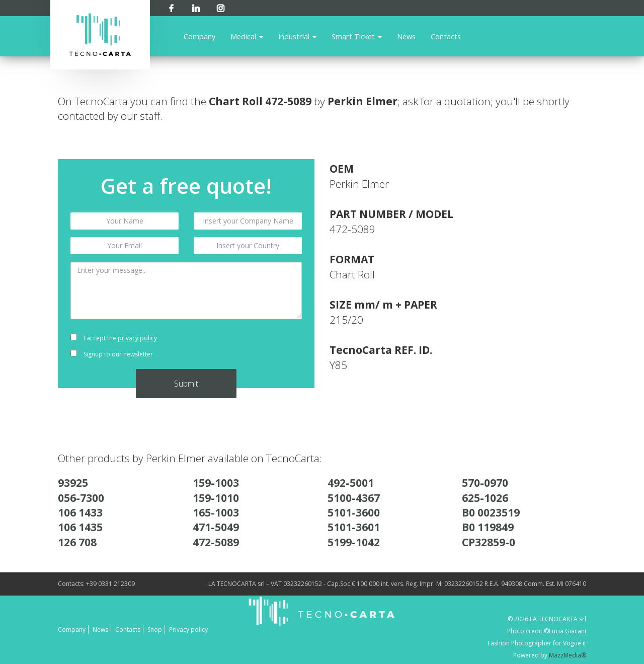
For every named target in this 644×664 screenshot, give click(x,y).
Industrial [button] (297, 36)
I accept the (114, 338)
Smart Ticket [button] (357, 36)
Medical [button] (247, 36)
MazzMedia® (568, 655)
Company (199, 36)
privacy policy (137, 338)
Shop (155, 630)
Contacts (446, 36)
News (406, 36)
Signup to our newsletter (112, 354)
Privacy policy (188, 630)
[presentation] (248, 346)
